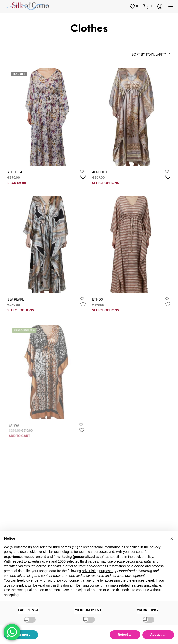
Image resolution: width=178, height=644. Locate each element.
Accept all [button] (158, 635)
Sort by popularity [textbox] (149, 55)
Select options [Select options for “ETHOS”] (107, 307)
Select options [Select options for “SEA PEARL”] (21, 311)
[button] (134, 6)
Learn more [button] (21, 635)
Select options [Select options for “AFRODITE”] (106, 183)
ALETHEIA (15, 172)
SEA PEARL (16, 299)
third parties (89, 561)
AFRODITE (100, 172)
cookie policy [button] (143, 557)
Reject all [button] (125, 635)
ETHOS (100, 297)
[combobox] (144, 53)
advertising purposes (98, 571)
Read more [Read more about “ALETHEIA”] (17, 183)
